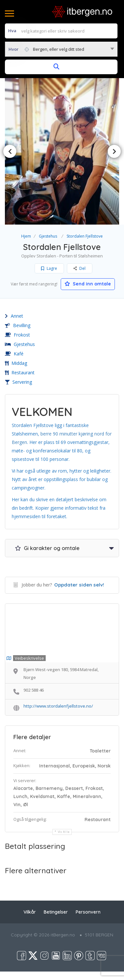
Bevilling (18, 325)
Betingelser (56, 912)
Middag (16, 363)
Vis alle (64, 832)
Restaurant (20, 373)
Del (79, 268)
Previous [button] (10, 151)
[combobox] (61, 49)
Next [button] (114, 151)
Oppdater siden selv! (79, 585)
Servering (18, 382)
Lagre (49, 268)
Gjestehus (48, 236)
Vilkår (30, 912)
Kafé (14, 354)
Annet (14, 316)
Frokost (17, 335)
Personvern (88, 912)
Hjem (26, 236)
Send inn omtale (88, 284)
